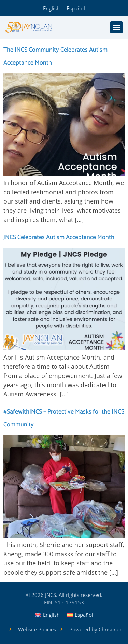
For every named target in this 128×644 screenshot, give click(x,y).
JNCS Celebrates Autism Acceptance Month (59, 237)
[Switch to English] (51, 8)
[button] (116, 27)
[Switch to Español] (76, 8)
